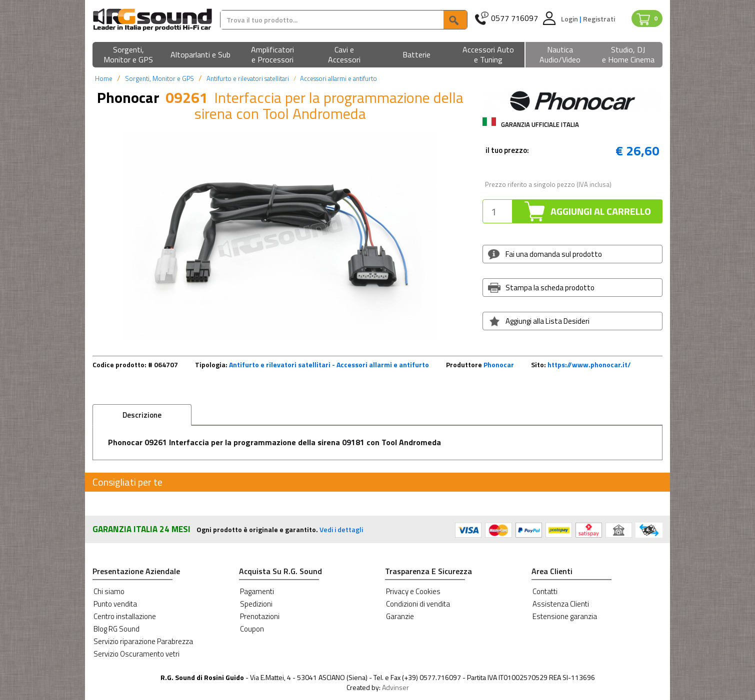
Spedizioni (256, 604)
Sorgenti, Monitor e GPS (159, 78)
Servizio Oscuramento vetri (136, 654)
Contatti (545, 591)
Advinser (395, 687)
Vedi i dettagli (341, 529)
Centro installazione (125, 616)
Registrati (599, 19)
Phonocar (499, 364)
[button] (128, 55)
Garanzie (400, 616)
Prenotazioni (260, 616)
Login (570, 19)
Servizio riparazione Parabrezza (143, 641)
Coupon (252, 629)
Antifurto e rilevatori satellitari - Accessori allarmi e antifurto (329, 364)
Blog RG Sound (116, 629)
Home (104, 78)
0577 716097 (514, 18)
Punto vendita (115, 604)
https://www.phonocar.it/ (589, 364)
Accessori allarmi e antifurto (338, 78)
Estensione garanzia (565, 616)
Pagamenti (257, 591)
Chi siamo (109, 591)
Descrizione (142, 415)
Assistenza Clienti (561, 604)
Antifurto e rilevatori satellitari (248, 78)
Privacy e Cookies (413, 591)
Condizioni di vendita (418, 604)
